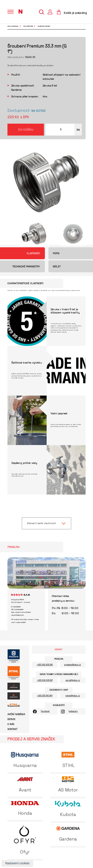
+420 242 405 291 (45, 680)
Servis (11, 719)
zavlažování (28, 26)
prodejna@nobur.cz (73, 665)
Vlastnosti (33, 253)
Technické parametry (26, 266)
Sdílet (57, 266)
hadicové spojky (44, 26)
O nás (11, 724)
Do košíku (26, 130)
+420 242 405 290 (45, 665)
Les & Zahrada (13, 26)
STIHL (68, 760)
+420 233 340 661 (45, 696)
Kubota (68, 809)
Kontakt (12, 729)
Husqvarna (25, 760)
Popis (56, 253)
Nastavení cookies (17, 863)
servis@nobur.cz (73, 680)
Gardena (68, 834)
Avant (25, 784)
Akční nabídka (16, 714)
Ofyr (25, 839)
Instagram (73, 711)
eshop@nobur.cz (73, 696)
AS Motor (68, 784)
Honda (25, 808)
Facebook (45, 711)
